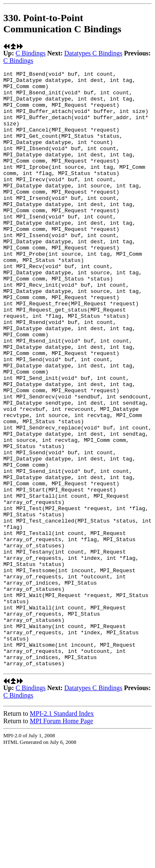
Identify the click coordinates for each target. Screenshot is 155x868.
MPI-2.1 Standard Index (62, 833)
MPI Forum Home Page (61, 840)
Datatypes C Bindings (93, 53)
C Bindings (31, 53)
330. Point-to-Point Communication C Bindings (62, 23)
